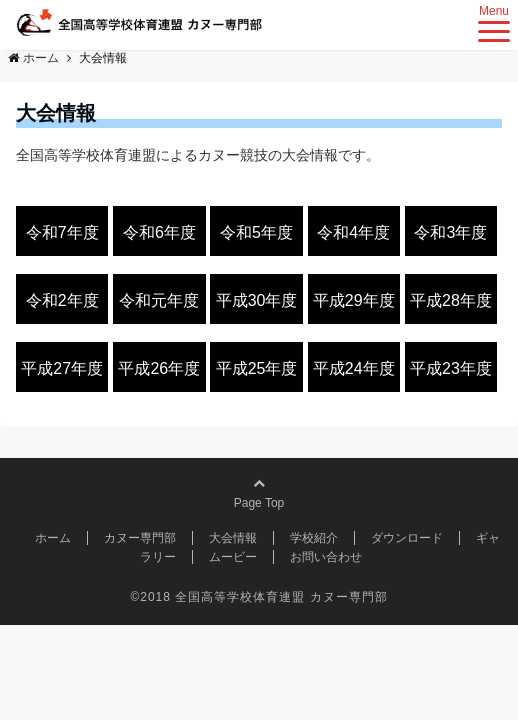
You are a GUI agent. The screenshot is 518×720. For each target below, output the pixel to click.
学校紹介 (314, 538)
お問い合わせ (326, 557)
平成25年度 (257, 368)
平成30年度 (257, 300)
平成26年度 (159, 368)
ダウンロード (407, 538)
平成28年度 (451, 300)
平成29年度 (354, 300)
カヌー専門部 (140, 538)
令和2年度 (62, 300)
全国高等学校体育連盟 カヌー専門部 (281, 597)
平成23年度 (451, 368)
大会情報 (233, 538)
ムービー (233, 557)
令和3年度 (450, 232)
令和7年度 (62, 232)
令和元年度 (159, 300)
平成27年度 (62, 368)
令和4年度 (353, 232)
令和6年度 (159, 232)
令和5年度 (256, 232)
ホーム (53, 538)
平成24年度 (354, 368)
